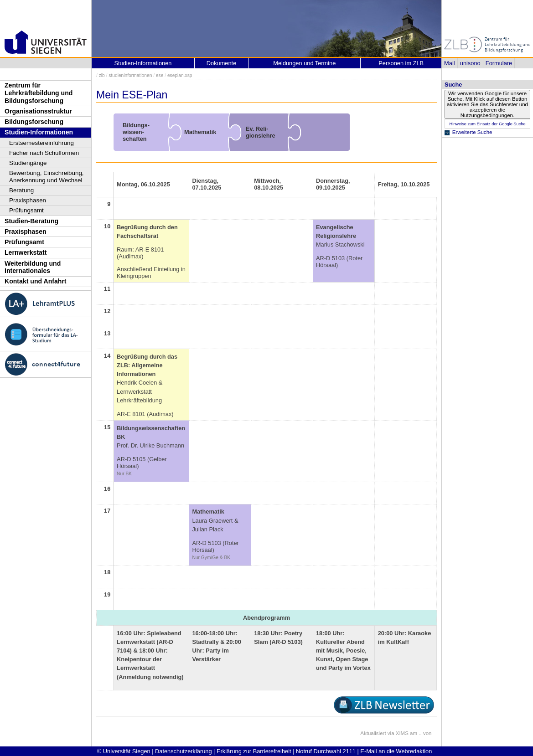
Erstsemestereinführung (41, 143)
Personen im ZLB (401, 63)
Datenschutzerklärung (183, 751)
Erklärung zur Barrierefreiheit (254, 751)
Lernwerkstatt (26, 252)
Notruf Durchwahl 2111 (326, 751)
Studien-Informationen (39, 132)
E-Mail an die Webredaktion (396, 751)
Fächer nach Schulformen (44, 153)
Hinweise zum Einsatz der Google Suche (487, 124)
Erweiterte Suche (472, 132)
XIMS (402, 733)
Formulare (499, 63)
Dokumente (221, 63)
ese (160, 75)
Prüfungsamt (26, 210)
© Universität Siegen (124, 751)
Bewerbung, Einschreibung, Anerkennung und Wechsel (47, 177)
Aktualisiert (373, 733)
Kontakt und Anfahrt (36, 281)
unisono (470, 63)
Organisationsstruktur (38, 111)
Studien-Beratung (31, 221)
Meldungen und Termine (304, 63)
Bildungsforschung (34, 122)
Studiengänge (28, 163)
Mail (449, 63)
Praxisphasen (28, 200)
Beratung (21, 190)
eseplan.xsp (180, 75)
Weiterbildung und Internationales (33, 267)
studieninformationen (130, 75)
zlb (102, 75)
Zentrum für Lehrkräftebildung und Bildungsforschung (39, 93)
